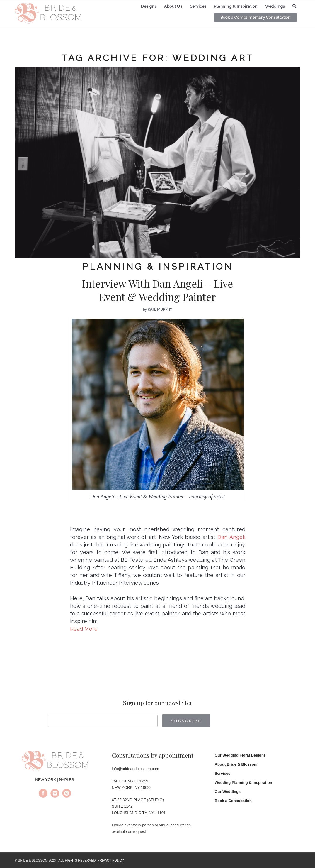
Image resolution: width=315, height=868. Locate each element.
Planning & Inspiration (158, 267)
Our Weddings (228, 792)
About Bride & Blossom (236, 764)
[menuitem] (149, 6)
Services (223, 773)
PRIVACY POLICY (111, 860)
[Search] (294, 6)
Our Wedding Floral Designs (240, 755)
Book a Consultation (233, 801)
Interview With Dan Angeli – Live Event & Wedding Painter (157, 290)
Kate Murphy (160, 309)
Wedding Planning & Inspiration (244, 782)
